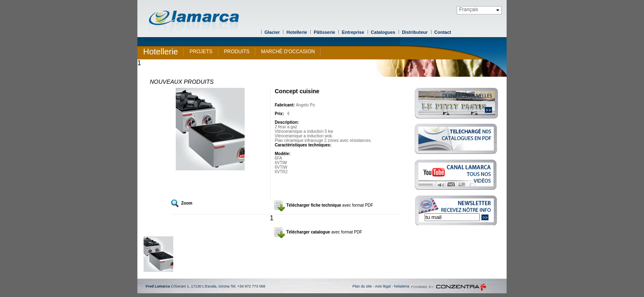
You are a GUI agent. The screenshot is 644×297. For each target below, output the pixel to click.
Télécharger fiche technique (330, 205)
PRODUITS (237, 52)
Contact (443, 32)
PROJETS (201, 52)
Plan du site (362, 286)
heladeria (402, 286)
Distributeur (415, 32)
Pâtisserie (324, 32)
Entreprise (353, 32)
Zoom (187, 203)
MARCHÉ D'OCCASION (288, 52)
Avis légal (383, 286)
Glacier (272, 32)
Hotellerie (297, 32)
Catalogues (383, 32)
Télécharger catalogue (324, 232)
